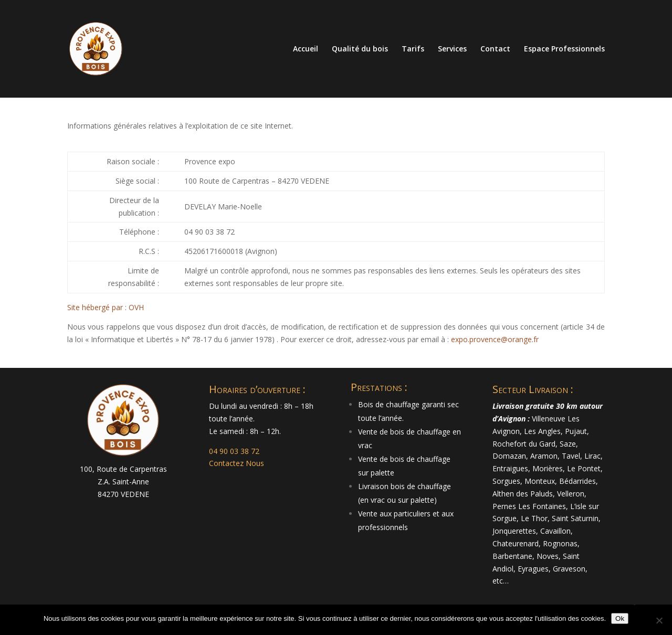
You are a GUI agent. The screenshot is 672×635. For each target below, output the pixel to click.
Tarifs (413, 49)
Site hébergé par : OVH (106, 307)
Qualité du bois (360, 49)
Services (452, 49)
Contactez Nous (237, 463)
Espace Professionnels (564, 49)
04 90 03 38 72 (234, 451)
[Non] (659, 620)
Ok (620, 618)
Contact (495, 49)
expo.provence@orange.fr (495, 339)
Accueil (306, 49)
